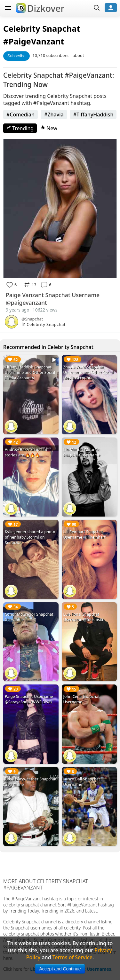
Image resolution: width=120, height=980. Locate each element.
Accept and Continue (60, 969)
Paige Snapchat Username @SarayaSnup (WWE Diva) (29, 699)
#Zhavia (54, 115)
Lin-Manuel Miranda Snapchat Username (82, 452)
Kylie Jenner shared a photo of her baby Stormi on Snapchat (30, 537)
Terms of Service (72, 957)
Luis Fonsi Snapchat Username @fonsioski (83, 617)
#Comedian (20, 115)
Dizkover (40, 8)
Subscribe (16, 56)
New (49, 128)
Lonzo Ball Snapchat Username (82, 782)
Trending (20, 128)
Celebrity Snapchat (42, 29)
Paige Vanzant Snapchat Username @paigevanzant (53, 299)
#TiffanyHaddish (93, 115)
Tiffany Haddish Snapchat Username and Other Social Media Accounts (30, 372)
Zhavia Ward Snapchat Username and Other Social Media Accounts (88, 372)
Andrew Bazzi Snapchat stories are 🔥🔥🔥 (26, 452)
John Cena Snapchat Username (82, 699)
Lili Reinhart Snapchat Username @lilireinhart (85, 534)
